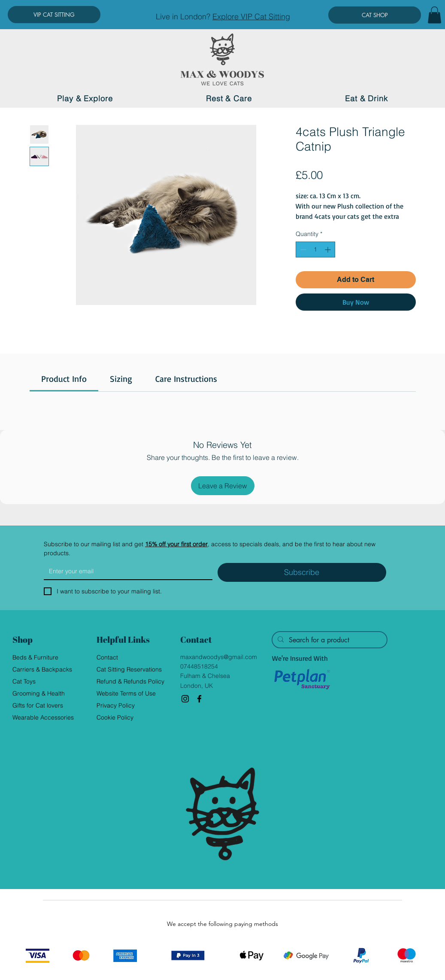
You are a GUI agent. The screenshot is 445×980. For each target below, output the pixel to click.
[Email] (126, 571)
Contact (107, 657)
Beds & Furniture (35, 657)
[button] (434, 15)
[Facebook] (199, 699)
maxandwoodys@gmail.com (219, 657)
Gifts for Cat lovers (38, 705)
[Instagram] (185, 699)
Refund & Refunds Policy (130, 681)
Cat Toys (24, 681)
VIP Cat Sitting (265, 17)
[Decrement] (302, 250)
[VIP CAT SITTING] (54, 15)
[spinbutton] (315, 250)
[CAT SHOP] (375, 15)
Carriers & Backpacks (42, 669)
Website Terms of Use (126, 693)
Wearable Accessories (43, 717)
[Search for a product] (329, 640)
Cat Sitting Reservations (129, 669)
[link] (64, 379)
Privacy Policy (116, 705)
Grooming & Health (39, 693)
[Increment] (328, 250)
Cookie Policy (115, 717)
